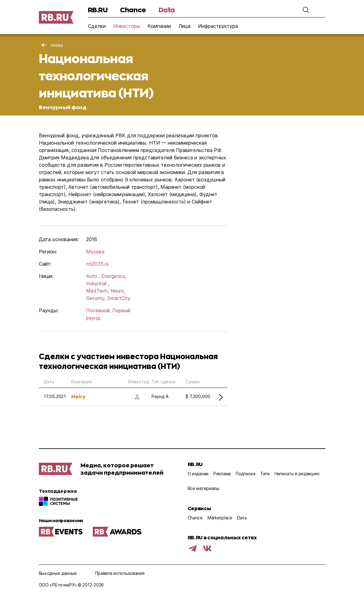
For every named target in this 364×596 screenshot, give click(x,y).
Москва (95, 252)
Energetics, (114, 276)
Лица (184, 26)
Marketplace (220, 518)
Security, (96, 298)
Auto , (93, 276)
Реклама (222, 474)
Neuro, (118, 291)
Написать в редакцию (297, 474)
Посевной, (98, 310)
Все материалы (203, 488)
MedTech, (98, 291)
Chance (133, 10)
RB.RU (98, 10)
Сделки (97, 26)
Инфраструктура (218, 26)
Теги (265, 474)
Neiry (78, 396)
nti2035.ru (97, 264)
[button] (306, 10)
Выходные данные (58, 573)
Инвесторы (127, 26)
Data (167, 10)
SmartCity (119, 298)
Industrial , (98, 283)
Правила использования (120, 573)
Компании (159, 26)
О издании (198, 474)
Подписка (246, 474)
